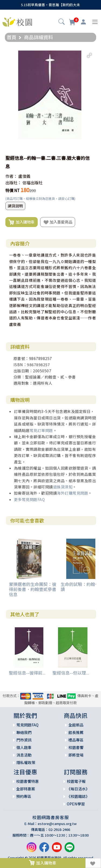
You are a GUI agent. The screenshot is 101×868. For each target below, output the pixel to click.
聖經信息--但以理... (71, 673)
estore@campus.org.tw (57, 824)
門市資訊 (24, 740)
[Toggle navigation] (95, 22)
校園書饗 (76, 747)
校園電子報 (76, 781)
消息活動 (24, 755)
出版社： (13, 183)
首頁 (12, 37)
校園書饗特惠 (27, 781)
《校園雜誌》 (78, 796)
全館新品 (76, 725)
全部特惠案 (26, 789)
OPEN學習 (76, 804)
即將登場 (76, 755)
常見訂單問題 (41, 430)
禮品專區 (76, 740)
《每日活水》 (78, 789)
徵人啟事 (24, 747)
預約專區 (24, 796)
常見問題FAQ (27, 725)
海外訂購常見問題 (72, 493)
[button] (62, 22)
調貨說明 (15, 206)
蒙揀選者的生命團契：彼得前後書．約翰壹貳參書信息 (33, 589)
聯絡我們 (24, 732)
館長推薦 (76, 732)
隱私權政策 (26, 762)
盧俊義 (24, 176)
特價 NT (13, 190)
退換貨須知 (63, 487)
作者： (11, 176)
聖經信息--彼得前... (27, 673)
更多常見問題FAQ (29, 499)
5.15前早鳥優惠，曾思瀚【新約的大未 (50, 5)
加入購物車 (22, 222)
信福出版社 (32, 183)
